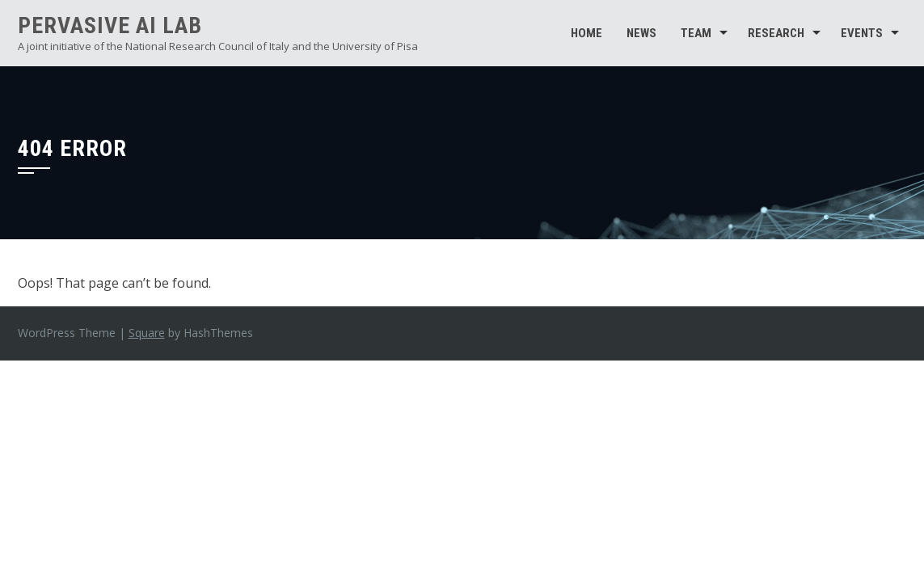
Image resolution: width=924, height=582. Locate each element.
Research (776, 33)
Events (862, 33)
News (641, 33)
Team (696, 33)
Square (147, 333)
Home (586, 33)
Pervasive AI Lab (110, 25)
